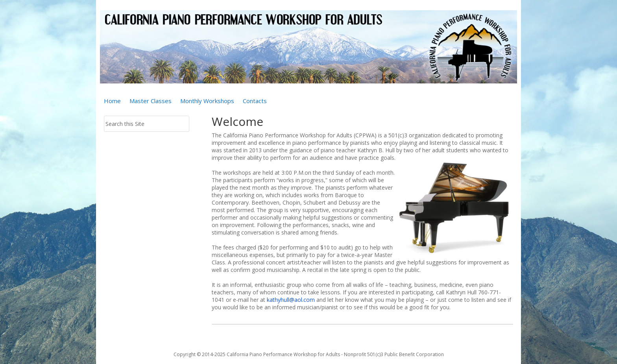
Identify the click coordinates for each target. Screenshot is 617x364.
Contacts (255, 101)
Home (112, 101)
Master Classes (151, 101)
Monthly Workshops (207, 101)
